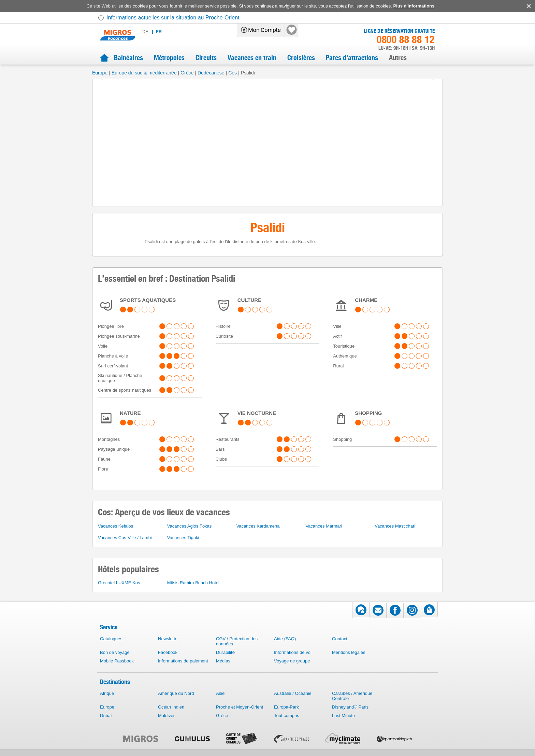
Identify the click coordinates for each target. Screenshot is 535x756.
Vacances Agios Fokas (190, 526)
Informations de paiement (183, 661)
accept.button (528, 6)
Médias (223, 661)
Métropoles (169, 58)
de (145, 32)
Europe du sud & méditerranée (144, 73)
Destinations (115, 682)
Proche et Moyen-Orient (240, 707)
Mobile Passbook (117, 661)
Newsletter (168, 639)
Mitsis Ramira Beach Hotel (193, 583)
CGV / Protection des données (237, 641)
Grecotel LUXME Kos (119, 583)
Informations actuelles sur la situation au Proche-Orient (173, 18)
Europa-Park (286, 707)
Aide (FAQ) (285, 639)
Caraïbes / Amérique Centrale (352, 696)
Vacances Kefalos (115, 526)
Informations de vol (293, 652)
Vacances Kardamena (258, 526)
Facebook (168, 652)
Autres (398, 58)
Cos (233, 73)
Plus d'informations (414, 6)
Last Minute (343, 716)
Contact (340, 639)
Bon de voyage (115, 652)
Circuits (206, 58)
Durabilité (225, 652)
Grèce (187, 73)
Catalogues (111, 639)
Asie (220, 693)
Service (109, 627)
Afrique (107, 693)
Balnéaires (128, 58)
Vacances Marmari (324, 526)
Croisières (301, 58)
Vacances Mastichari (395, 526)
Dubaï (106, 716)
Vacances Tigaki (183, 538)
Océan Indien (171, 707)
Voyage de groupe (292, 661)
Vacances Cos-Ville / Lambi (125, 538)
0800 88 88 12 (406, 40)
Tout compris (287, 716)
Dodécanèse (211, 73)
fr (159, 32)
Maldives (167, 716)
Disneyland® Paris (350, 707)
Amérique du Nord (176, 693)
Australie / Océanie (293, 693)
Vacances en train (252, 58)
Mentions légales (349, 652)
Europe (100, 73)
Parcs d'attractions (352, 58)
